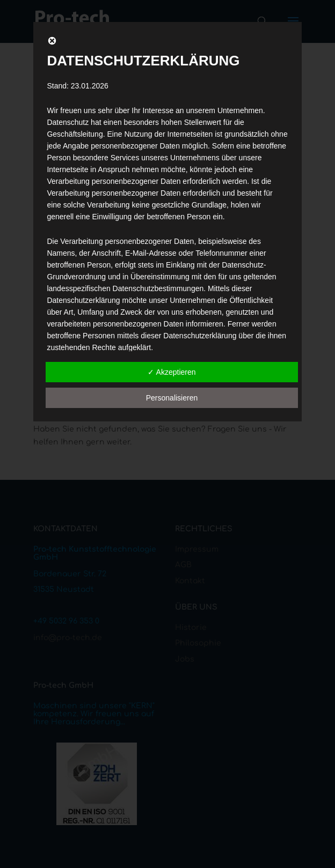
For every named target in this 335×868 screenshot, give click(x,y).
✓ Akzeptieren (172, 372)
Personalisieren (172, 398)
